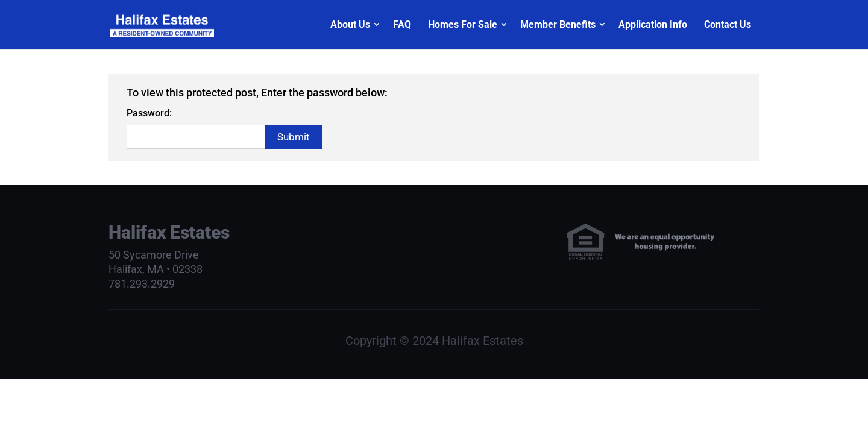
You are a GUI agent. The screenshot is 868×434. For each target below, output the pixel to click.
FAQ (402, 24)
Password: (149, 113)
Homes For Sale (463, 24)
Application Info (653, 24)
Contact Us (728, 24)
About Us (350, 24)
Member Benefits (558, 24)
